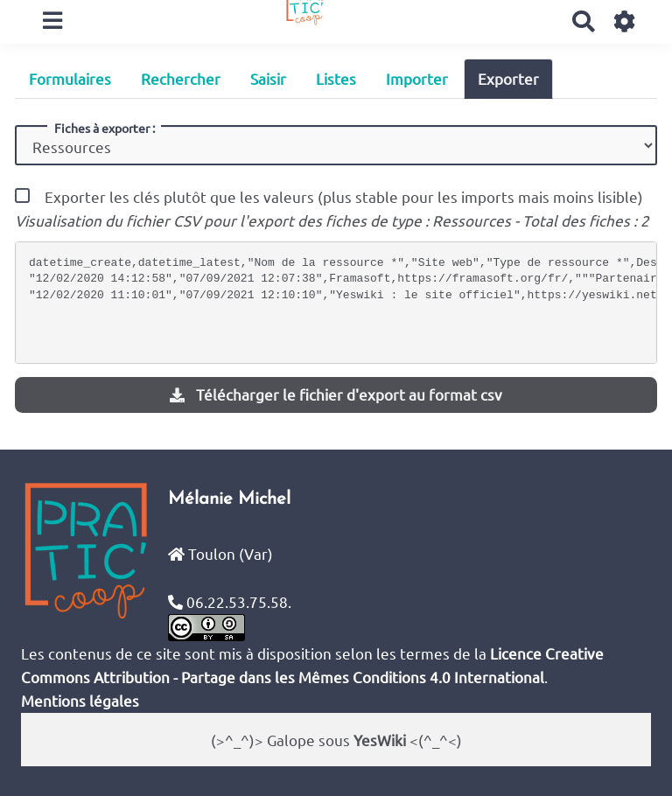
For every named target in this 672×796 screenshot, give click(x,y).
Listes (336, 78)
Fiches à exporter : (105, 128)
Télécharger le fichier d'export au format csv (336, 394)
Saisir (268, 78)
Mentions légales (80, 700)
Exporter (508, 78)
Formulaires (70, 78)
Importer (417, 78)
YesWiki (380, 740)
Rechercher (181, 78)
